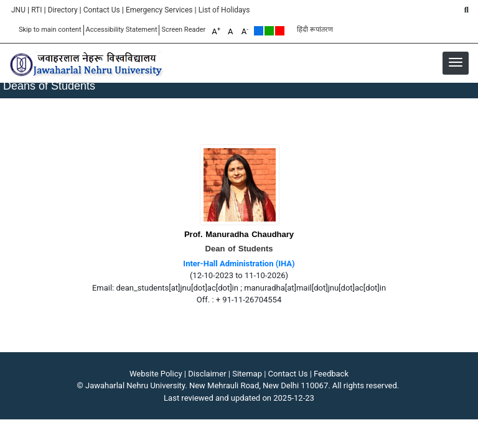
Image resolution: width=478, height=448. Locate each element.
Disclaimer (207, 374)
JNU (18, 10)
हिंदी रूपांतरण (315, 30)
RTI (36, 10)
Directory (63, 10)
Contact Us (102, 10)
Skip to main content (50, 30)
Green (269, 31)
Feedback (331, 374)
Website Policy (156, 374)
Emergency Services (159, 10)
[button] (456, 62)
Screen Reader (183, 30)
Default (259, 31)
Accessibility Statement (122, 30)
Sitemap (247, 374)
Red (280, 31)
